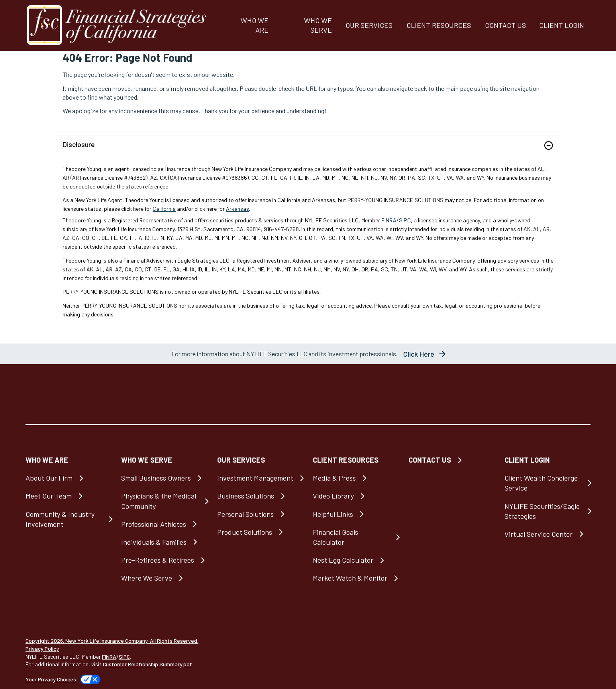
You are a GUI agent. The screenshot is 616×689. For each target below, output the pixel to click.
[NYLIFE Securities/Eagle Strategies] (547, 511)
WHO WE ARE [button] (255, 25)
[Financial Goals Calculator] (356, 537)
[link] (308, 150)
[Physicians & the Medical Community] (164, 501)
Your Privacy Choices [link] (51, 679)
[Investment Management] (260, 478)
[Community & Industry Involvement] (69, 519)
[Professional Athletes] (164, 524)
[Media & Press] (356, 478)
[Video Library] (356, 496)
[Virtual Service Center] (547, 534)
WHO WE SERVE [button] (318, 25)
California (164, 209)
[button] (549, 145)
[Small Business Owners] (164, 478)
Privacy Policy (42, 649)
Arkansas (237, 209)
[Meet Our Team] (69, 496)
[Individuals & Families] (164, 542)
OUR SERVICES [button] (369, 25)
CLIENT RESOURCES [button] (439, 25)
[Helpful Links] (356, 514)
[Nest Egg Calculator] (356, 560)
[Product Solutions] (260, 532)
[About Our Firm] (69, 478)
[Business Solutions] (260, 496)
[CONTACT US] (505, 25)
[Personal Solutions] (260, 514)
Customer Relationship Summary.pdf (147, 664)
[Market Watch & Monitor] (356, 578)
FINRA (389, 220)
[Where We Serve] (164, 578)
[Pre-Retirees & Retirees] (164, 560)
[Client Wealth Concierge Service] (547, 483)
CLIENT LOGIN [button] (562, 25)
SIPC (405, 220)
